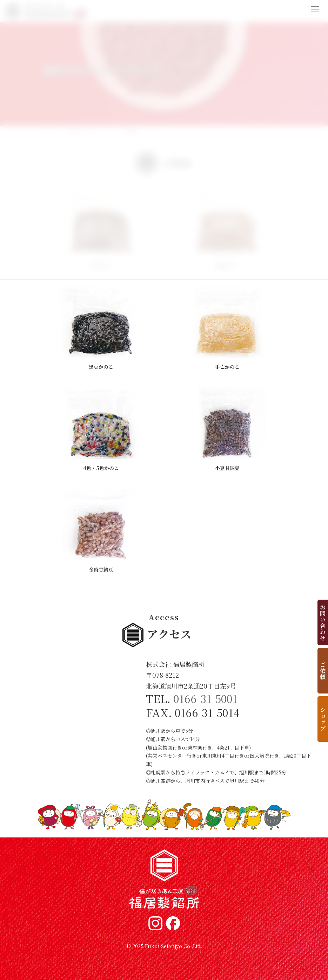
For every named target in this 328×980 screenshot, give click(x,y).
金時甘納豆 (101, 570)
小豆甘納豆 (227, 468)
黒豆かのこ (101, 367)
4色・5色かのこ (101, 468)
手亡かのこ (227, 367)
